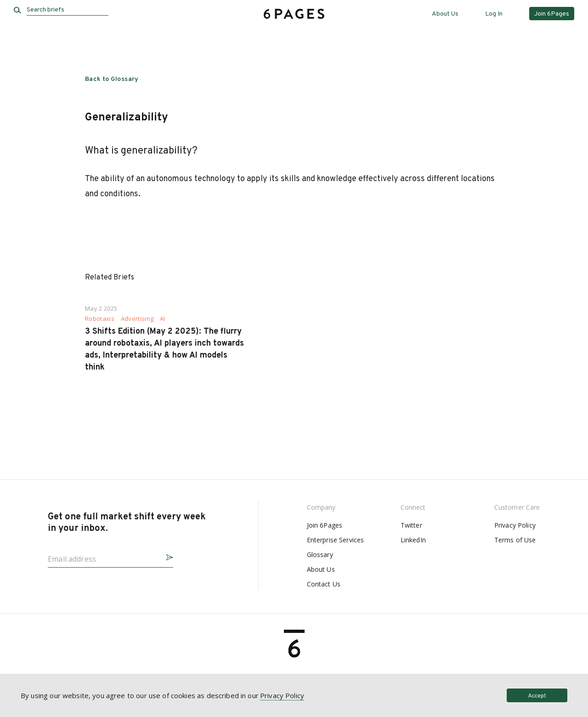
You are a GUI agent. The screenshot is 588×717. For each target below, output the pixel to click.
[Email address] (103, 556)
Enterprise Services (336, 540)
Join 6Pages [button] (552, 14)
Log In (494, 14)
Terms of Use (515, 540)
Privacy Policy (515, 525)
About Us (445, 14)
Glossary (320, 555)
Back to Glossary (112, 79)
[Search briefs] (68, 10)
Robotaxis (100, 319)
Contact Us (324, 584)
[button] (166, 556)
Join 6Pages (325, 525)
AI (163, 319)
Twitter (411, 525)
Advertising (137, 319)
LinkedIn (413, 540)
